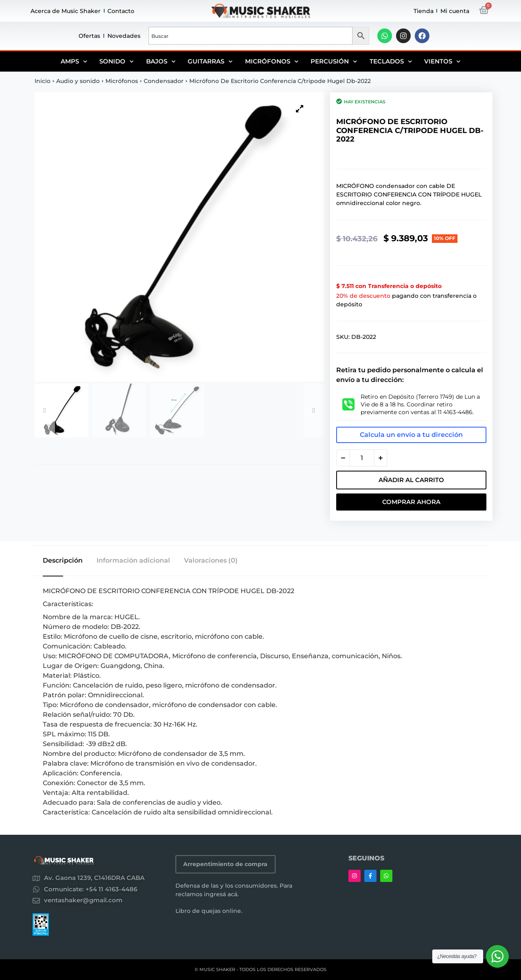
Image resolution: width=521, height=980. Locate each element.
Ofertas (89, 36)
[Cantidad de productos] (362, 458)
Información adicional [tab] (134, 561)
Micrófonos (272, 61)
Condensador (164, 81)
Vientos (442, 61)
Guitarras (210, 61)
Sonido (117, 61)
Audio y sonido (78, 81)
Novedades (124, 36)
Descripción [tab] (63, 561)
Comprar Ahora (411, 502)
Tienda (424, 11)
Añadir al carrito (411, 480)
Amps (74, 61)
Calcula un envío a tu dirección (411, 435)
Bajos (161, 61)
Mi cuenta (455, 11)
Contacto (121, 11)
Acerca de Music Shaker (66, 11)
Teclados (391, 61)
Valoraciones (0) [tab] (212, 561)
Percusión (334, 61)
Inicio (43, 81)
